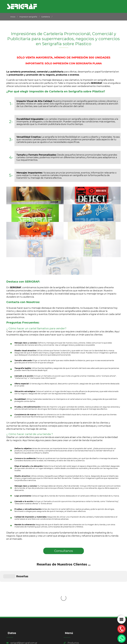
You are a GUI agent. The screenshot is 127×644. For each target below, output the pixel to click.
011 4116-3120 (15, 604)
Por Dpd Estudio (15, 632)
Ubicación (71, 601)
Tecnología (71, 597)
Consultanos (64, 551)
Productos (71, 593)
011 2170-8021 (15, 599)
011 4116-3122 (15, 609)
